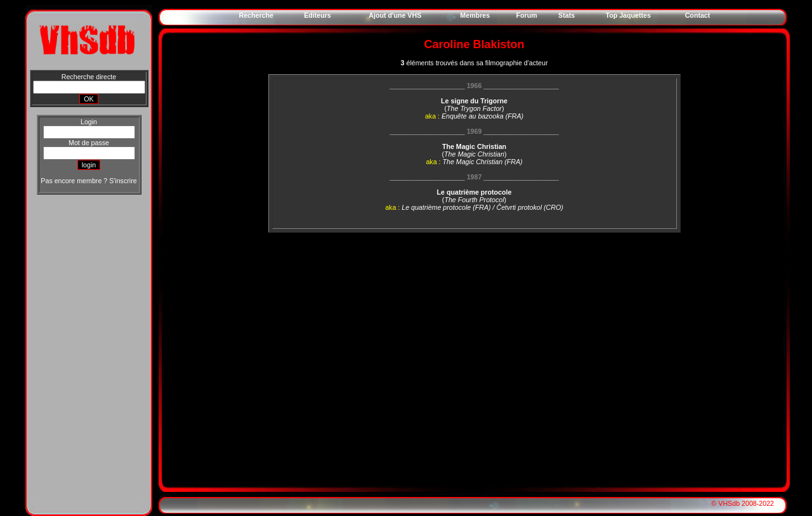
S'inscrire (123, 181)
